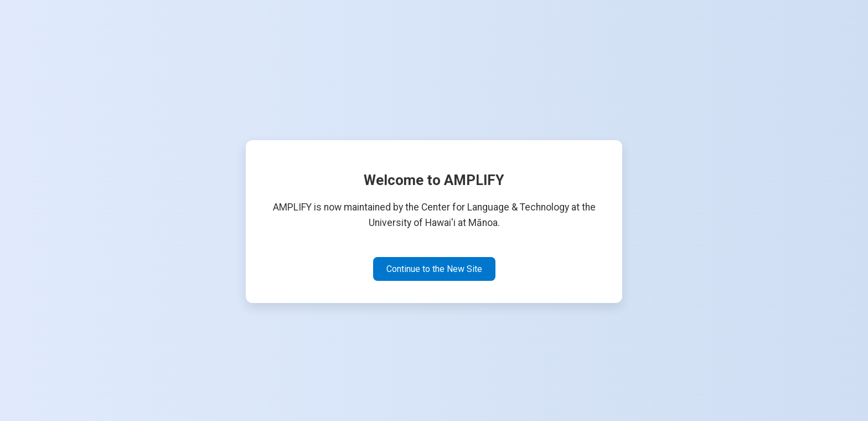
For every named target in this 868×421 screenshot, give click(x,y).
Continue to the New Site (434, 269)
